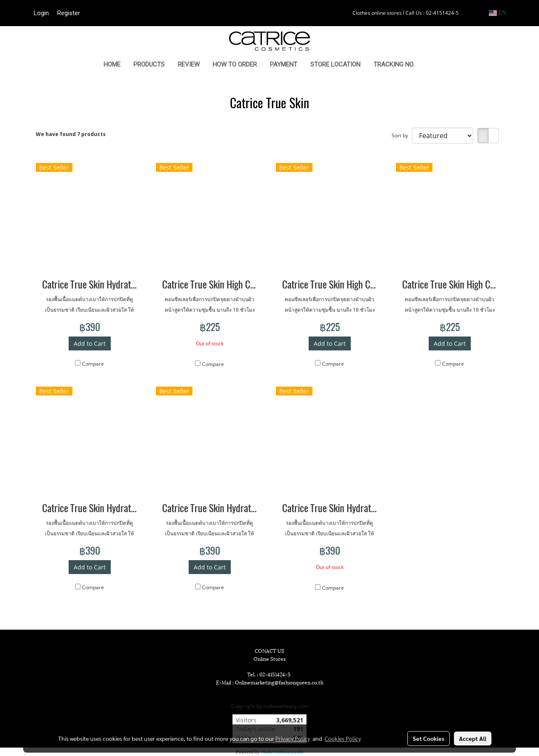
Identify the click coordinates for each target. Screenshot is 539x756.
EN (498, 13)
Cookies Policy (343, 738)
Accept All (473, 738)
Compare (93, 364)
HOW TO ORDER (235, 64)
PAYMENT (284, 64)
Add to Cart (90, 343)
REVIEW (189, 64)
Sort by (402, 135)
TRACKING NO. (394, 64)
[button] (434, 65)
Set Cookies (428, 738)
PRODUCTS (149, 64)
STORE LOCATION (335, 64)
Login (41, 13)
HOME (112, 64)
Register (69, 13)
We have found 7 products (71, 134)
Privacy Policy (293, 738)
